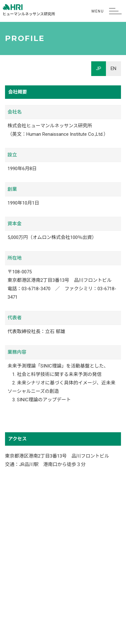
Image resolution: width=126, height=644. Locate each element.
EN (113, 68)
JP (99, 68)
